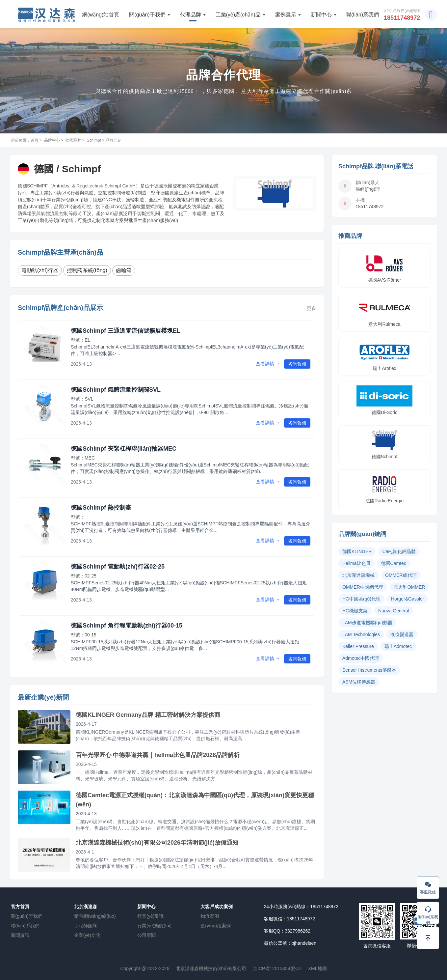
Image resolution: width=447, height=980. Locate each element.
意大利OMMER (409, 587)
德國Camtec (394, 563)
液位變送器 (402, 634)
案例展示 (288, 15)
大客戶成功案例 (217, 907)
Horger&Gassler (408, 599)
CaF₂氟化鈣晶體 (399, 551)
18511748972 (402, 18)
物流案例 (210, 916)
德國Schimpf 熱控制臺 (101, 508)
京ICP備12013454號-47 (277, 968)
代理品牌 (193, 15)
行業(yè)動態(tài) (154, 926)
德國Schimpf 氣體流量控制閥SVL (116, 390)
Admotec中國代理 (361, 658)
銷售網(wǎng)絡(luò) (95, 916)
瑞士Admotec (398, 646)
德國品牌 (73, 140)
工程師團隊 (86, 926)
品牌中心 (52, 140)
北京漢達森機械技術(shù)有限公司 (211, 968)
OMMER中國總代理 (363, 587)
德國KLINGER (357, 551)
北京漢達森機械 (358, 575)
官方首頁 (20, 907)
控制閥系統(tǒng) (87, 270)
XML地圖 (317, 968)
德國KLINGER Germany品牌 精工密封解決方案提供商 (148, 715)
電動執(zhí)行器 (40, 270)
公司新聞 (146, 935)
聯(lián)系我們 (363, 15)
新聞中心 (324, 15)
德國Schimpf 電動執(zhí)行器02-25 (118, 567)
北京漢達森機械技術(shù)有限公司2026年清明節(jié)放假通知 (157, 843)
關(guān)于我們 (149, 15)
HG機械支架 (355, 611)
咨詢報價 (297, 364)
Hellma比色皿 (356, 563)
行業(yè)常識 (150, 916)
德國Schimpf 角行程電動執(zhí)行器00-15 (127, 626)
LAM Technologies (361, 634)
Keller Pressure (358, 646)
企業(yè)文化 (87, 935)
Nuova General (394, 611)
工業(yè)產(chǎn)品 (240, 15)
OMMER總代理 (401, 575)
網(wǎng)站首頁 (101, 15)
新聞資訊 (20, 935)
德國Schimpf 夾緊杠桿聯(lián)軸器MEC (124, 449)
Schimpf (94, 140)
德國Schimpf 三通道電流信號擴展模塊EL (126, 331)
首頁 (35, 140)
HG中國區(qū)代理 (361, 599)
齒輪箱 (124, 270)
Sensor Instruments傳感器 (369, 670)
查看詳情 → (268, 364)
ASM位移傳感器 (359, 682)
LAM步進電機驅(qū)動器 (367, 623)
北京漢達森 (86, 907)
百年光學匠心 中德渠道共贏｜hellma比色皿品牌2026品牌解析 (158, 755)
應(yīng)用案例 (216, 926)
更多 (311, 308)
